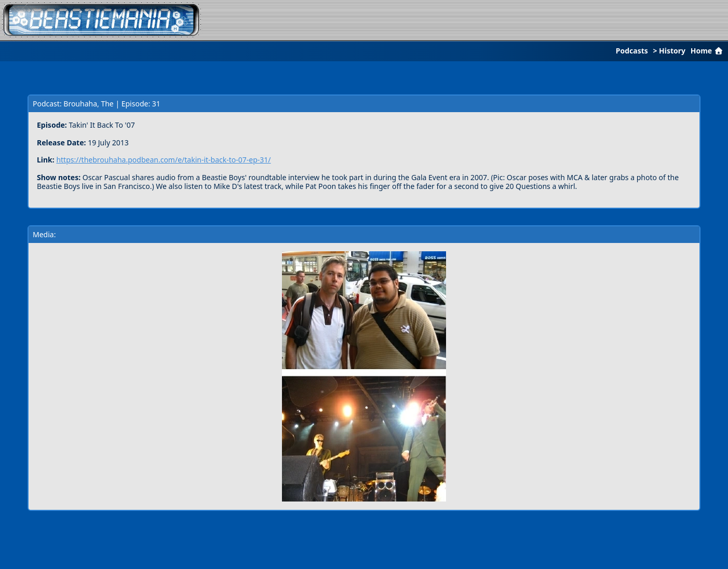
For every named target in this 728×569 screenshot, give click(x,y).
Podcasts (632, 51)
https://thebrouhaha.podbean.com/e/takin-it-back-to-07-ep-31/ (163, 160)
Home (708, 51)
